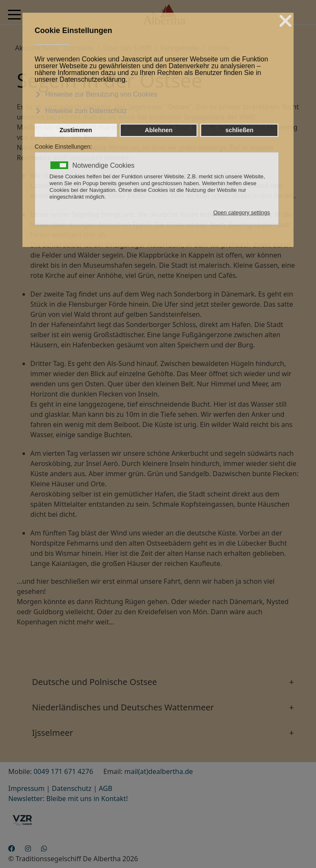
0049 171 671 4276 (63, 771)
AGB (105, 788)
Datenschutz (72, 788)
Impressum (26, 788)
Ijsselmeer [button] (52, 733)
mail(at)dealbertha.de (159, 771)
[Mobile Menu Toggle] (14, 14)
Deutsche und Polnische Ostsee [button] (94, 682)
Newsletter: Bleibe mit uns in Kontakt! (68, 799)
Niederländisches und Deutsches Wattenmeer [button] (123, 707)
